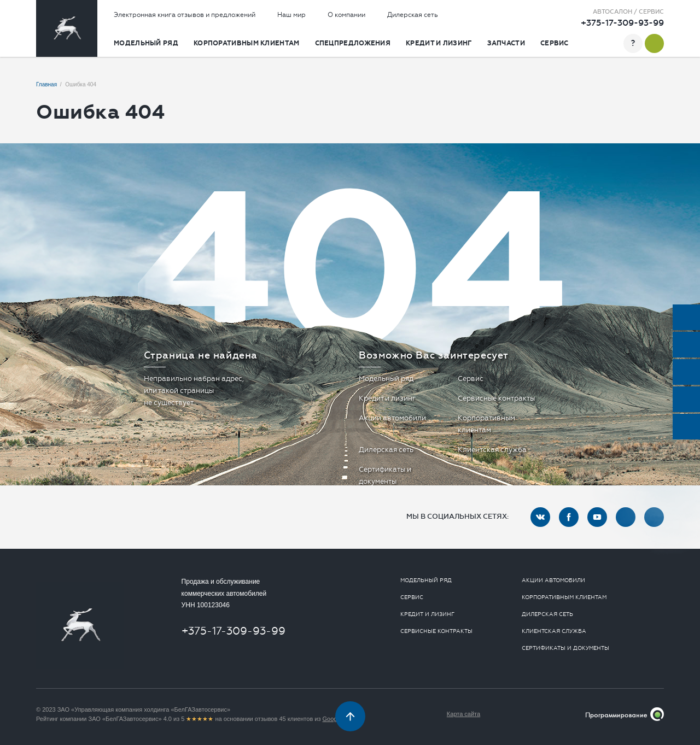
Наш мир (291, 15)
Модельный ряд (146, 43)
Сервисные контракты (496, 398)
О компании (346, 15)
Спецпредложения (353, 43)
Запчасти (506, 43)
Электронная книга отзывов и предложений (185, 15)
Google (332, 719)
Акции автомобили (392, 418)
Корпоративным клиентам (247, 43)
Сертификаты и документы (565, 648)
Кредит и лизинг (439, 43)
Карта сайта (463, 714)
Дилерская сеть (413, 15)
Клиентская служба (492, 450)
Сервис (555, 43)
